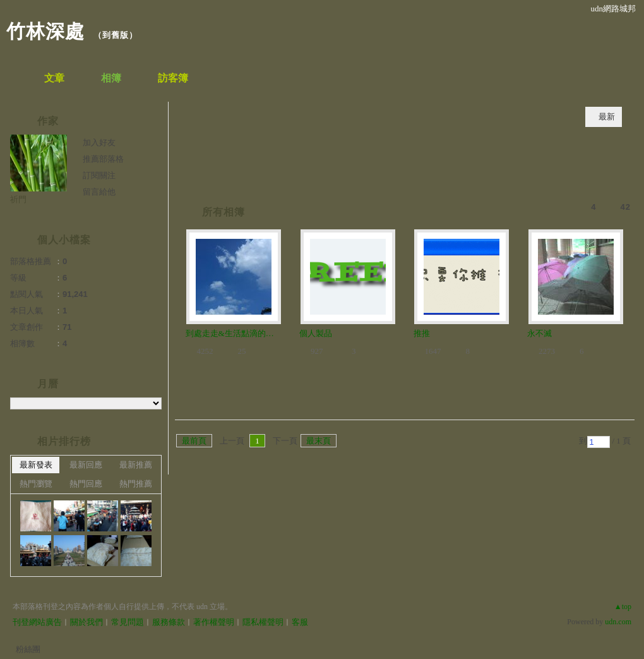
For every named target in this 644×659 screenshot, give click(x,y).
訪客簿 (173, 78)
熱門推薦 (136, 484)
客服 (300, 622)
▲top (623, 607)
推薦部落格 (103, 159)
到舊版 (116, 35)
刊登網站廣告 (37, 622)
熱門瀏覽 (36, 484)
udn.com (618, 622)
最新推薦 (136, 465)
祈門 (18, 199)
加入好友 (99, 142)
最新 (607, 117)
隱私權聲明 (263, 622)
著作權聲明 (214, 622)
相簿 (111, 78)
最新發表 (36, 465)
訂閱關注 (99, 175)
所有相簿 (224, 212)
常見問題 (128, 622)
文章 (54, 78)
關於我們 (86, 622)
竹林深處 (45, 31)
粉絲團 (28, 649)
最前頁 (194, 441)
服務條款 (169, 622)
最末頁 (319, 441)
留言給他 (99, 192)
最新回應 (86, 465)
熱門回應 (86, 484)
